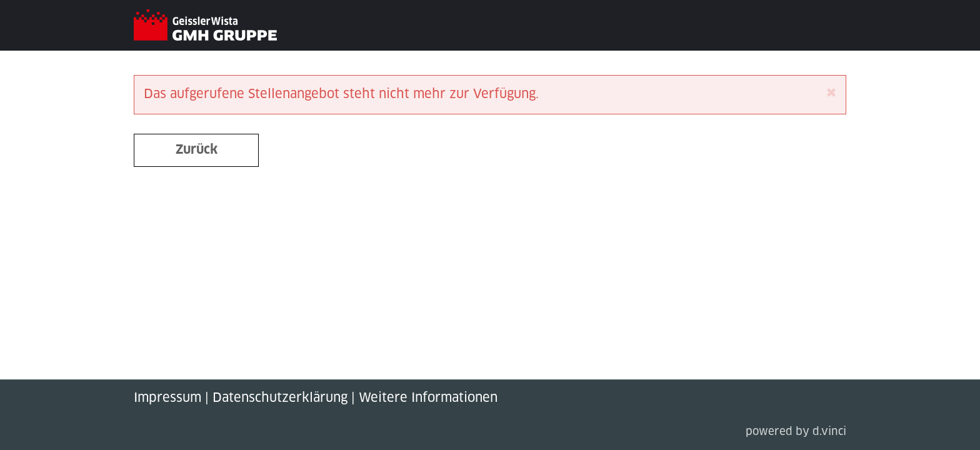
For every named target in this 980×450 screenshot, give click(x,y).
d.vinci (829, 432)
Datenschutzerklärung (280, 398)
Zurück (197, 150)
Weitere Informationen (428, 398)
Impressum (167, 398)
